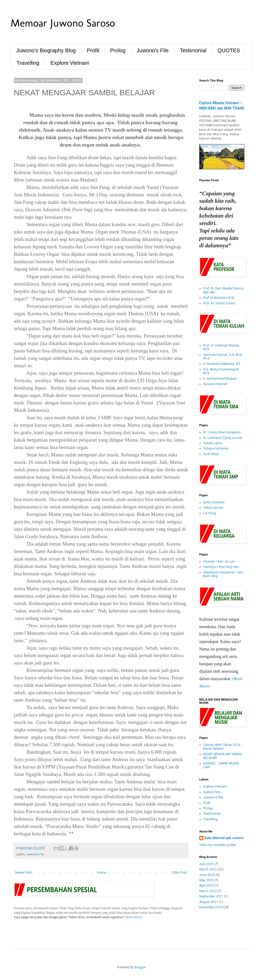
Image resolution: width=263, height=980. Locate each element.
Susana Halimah (215, 384)
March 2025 (208, 869)
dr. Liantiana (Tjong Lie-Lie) (223, 438)
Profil (93, 50)
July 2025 (206, 864)
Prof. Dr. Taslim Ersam (219, 303)
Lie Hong (210, 513)
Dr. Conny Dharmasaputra (222, 432)
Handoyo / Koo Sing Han (221, 567)
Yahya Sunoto (213, 508)
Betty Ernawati (214, 502)
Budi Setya (211, 454)
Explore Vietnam (70, 63)
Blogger (140, 967)
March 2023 (208, 891)
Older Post (179, 873)
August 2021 (209, 902)
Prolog (118, 50)
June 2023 (207, 875)
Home (102, 873)
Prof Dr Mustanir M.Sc (219, 298)
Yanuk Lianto (213, 443)
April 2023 (207, 886)
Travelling (28, 63)
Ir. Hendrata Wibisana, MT (222, 364)
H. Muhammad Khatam (220, 379)
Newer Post (24, 873)
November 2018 (211, 907)
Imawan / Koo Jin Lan (219, 562)
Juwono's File (153, 50)
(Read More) (133, 917)
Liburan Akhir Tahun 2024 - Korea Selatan (222, 747)
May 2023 (206, 880)
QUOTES (229, 50)
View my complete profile (218, 845)
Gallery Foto (212, 792)
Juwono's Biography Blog (46, 50)
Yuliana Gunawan (216, 448)
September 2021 (211, 896)
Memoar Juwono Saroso (63, 23)
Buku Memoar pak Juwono (224, 838)
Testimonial (193, 50)
